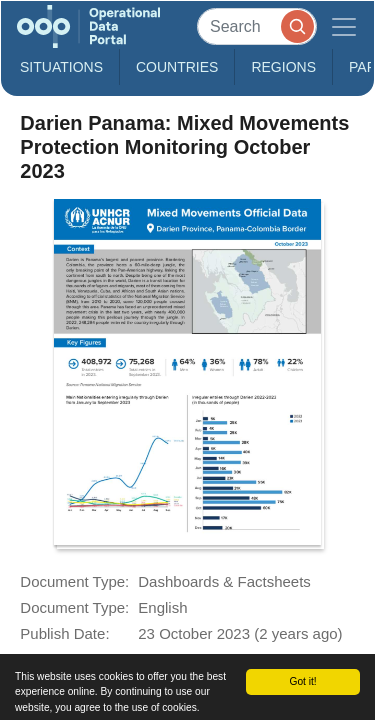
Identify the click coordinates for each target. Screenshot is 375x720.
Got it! (302, 681)
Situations (61, 67)
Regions (283, 67)
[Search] (257, 26)
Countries (177, 67)
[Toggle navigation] (344, 26)
